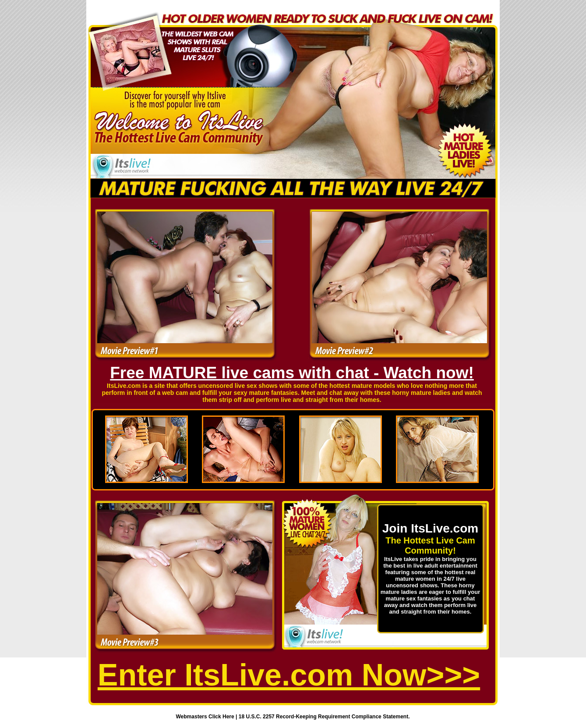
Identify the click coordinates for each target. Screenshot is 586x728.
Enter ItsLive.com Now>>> (289, 675)
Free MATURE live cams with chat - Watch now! (292, 373)
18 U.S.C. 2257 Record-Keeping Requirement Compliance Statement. (324, 717)
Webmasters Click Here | (207, 717)
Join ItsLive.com (430, 528)
